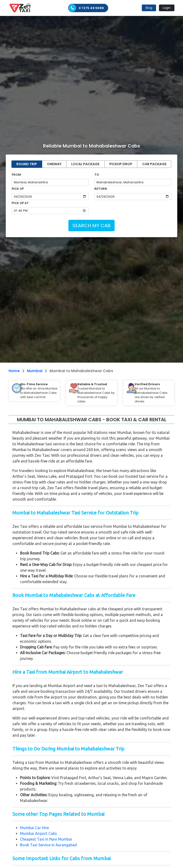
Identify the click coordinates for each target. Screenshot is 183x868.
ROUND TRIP (27, 164)
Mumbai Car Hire (35, 828)
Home (14, 371)
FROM (16, 175)
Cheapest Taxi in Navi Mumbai (46, 839)
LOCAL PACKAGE (85, 164)
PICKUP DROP (121, 164)
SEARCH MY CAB (91, 226)
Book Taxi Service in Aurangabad (48, 845)
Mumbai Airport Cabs (38, 833)
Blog (149, 8)
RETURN (101, 189)
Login (167, 8)
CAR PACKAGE (154, 164)
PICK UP (18, 189)
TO (97, 175)
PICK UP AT (20, 203)
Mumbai (35, 371)
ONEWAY (54, 164)
